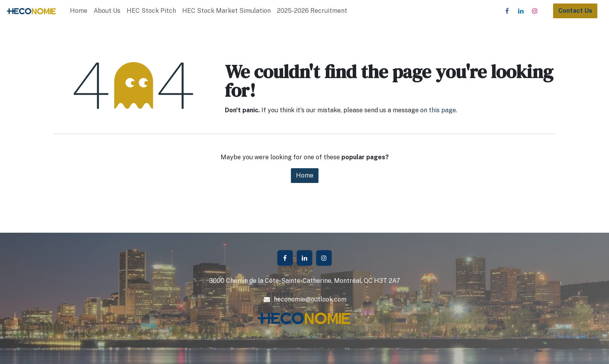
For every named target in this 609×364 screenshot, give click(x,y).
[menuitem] (79, 11)
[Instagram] (535, 11)
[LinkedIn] (521, 11)
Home (305, 175)
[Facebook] (507, 11)
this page (442, 110)
